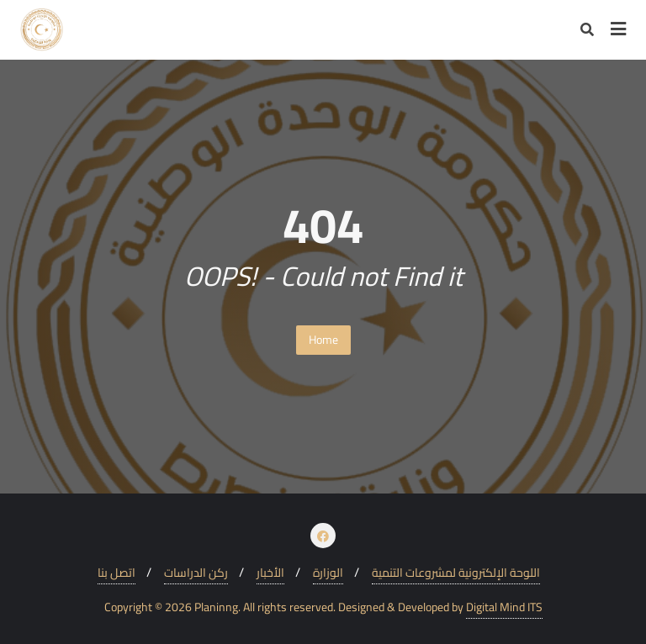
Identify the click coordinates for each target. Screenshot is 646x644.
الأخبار (270, 573)
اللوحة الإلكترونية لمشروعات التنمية (456, 573)
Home (323, 340)
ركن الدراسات (196, 573)
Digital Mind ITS (504, 607)
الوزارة (328, 573)
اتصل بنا (116, 573)
